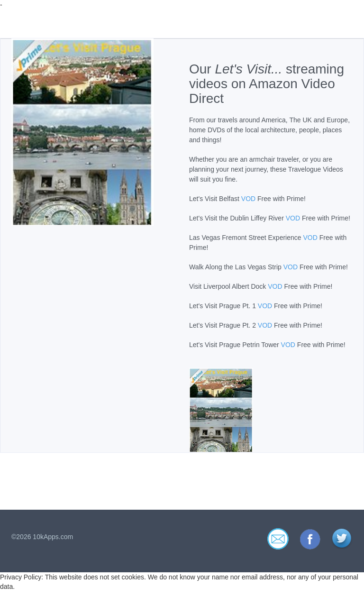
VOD (248, 199)
